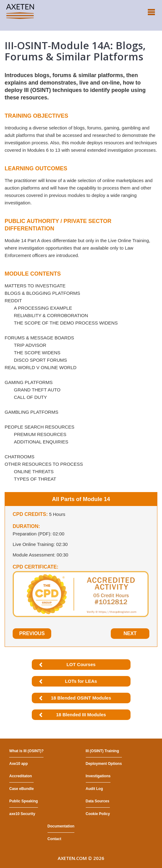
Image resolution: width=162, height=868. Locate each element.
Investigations (98, 776)
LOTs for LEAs (81, 681)
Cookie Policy (98, 814)
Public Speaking (24, 801)
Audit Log (94, 789)
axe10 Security (22, 814)
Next (130, 633)
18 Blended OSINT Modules (81, 698)
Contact (54, 839)
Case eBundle (21, 789)
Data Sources (98, 801)
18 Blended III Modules (81, 715)
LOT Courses (81, 664)
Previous (32, 633)
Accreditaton (21, 776)
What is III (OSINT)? (26, 751)
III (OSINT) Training (102, 751)
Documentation (61, 826)
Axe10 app (19, 764)
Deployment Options (104, 764)
